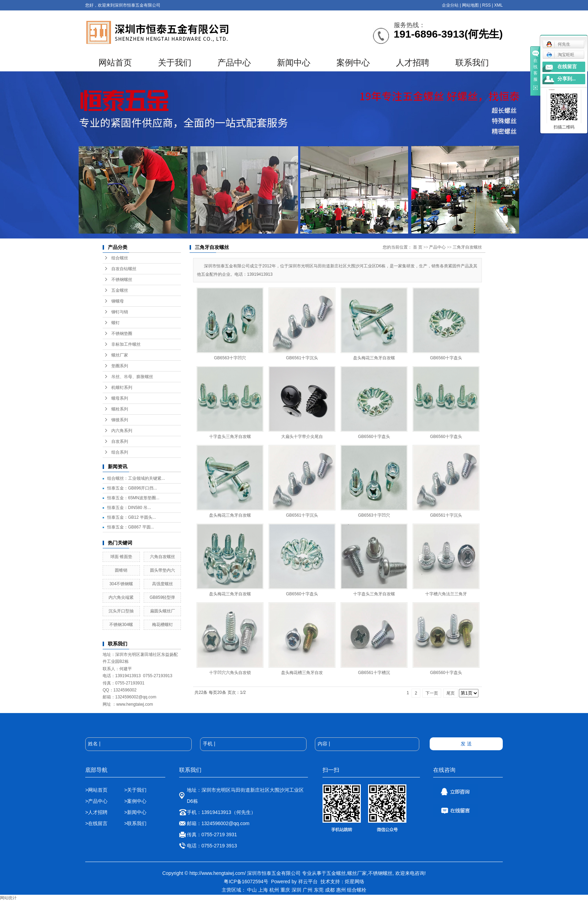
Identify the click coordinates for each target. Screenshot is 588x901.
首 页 (418, 247)
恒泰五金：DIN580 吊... (129, 508)
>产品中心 (96, 801)
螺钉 (116, 323)
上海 (263, 890)
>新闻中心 (135, 812)
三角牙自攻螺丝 (467, 247)
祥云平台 (308, 882)
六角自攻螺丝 (162, 557)
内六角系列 (122, 431)
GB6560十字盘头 (446, 358)
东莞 (319, 890)
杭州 (274, 890)
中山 (252, 890)
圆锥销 (121, 570)
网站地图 (470, 5)
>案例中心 (135, 801)
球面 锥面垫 (121, 557)
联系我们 (472, 63)
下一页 (432, 693)
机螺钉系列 (122, 387)
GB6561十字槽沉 (374, 673)
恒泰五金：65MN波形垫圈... (133, 498)
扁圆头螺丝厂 (162, 611)
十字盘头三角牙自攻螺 (230, 437)
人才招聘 (413, 63)
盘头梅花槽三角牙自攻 (302, 673)
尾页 (451, 693)
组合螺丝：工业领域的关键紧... (136, 478)
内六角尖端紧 (121, 597)
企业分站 (450, 5)
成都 (330, 890)
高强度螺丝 (162, 584)
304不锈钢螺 (121, 584)
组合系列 (120, 452)
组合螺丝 (120, 258)
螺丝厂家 (120, 355)
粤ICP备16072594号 (246, 882)
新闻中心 (294, 63)
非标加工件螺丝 (126, 344)
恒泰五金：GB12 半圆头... (132, 517)
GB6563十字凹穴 (230, 358)
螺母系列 (120, 398)
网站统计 (8, 898)
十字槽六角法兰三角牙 (446, 594)
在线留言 (567, 67)
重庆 (285, 890)
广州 (308, 890)
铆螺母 (118, 301)
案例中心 (353, 63)
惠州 (341, 890)
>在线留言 (96, 823)
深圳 (296, 890)
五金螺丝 (120, 290)
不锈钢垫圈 (122, 334)
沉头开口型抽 (121, 611)
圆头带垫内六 (162, 570)
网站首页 (115, 63)
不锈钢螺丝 (122, 280)
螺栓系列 (120, 409)
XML (498, 5)
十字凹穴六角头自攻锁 (230, 673)
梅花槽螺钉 (162, 625)
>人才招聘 (97, 812)
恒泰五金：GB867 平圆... (131, 527)
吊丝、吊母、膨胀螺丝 (132, 377)
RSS (487, 5)
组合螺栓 (357, 890)
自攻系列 (120, 441)
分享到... (567, 79)
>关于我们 (135, 790)
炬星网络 (355, 882)
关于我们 (175, 63)
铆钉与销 (120, 312)
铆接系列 (120, 420)
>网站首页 (96, 790)
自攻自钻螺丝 (124, 269)
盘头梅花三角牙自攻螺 (374, 358)
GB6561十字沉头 (302, 358)
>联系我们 (135, 823)
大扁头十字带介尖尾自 (302, 437)
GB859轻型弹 (162, 597)
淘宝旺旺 (560, 55)
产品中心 (234, 63)
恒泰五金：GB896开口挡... (132, 488)
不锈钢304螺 (121, 625)
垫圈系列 (120, 366)
